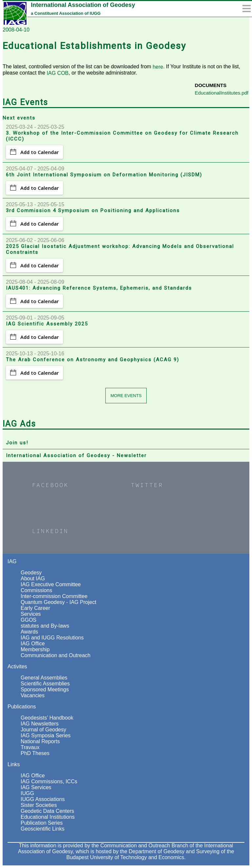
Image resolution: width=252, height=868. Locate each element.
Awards (29, 632)
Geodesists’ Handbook (47, 718)
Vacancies (33, 695)
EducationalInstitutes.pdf (222, 93)
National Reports (40, 741)
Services (31, 614)
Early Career (35, 608)
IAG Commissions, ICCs (49, 781)
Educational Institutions (48, 817)
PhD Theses (35, 753)
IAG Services (36, 787)
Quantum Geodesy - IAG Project (58, 602)
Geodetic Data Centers (47, 811)
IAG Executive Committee (51, 584)
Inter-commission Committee (54, 596)
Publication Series (42, 823)
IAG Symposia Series (46, 735)
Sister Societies (39, 805)
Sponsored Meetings (45, 690)
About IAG (33, 579)
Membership (35, 649)
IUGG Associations (43, 799)
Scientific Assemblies (45, 684)
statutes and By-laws (45, 626)
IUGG (27, 793)
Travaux (30, 747)
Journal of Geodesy (43, 730)
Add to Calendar (34, 152)
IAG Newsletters (40, 724)
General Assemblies (44, 678)
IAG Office (33, 644)
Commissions (36, 590)
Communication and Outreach (56, 655)
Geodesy (31, 573)
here (158, 67)
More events (126, 396)
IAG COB (58, 73)
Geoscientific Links (42, 829)
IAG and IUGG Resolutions (52, 638)
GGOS (29, 620)
